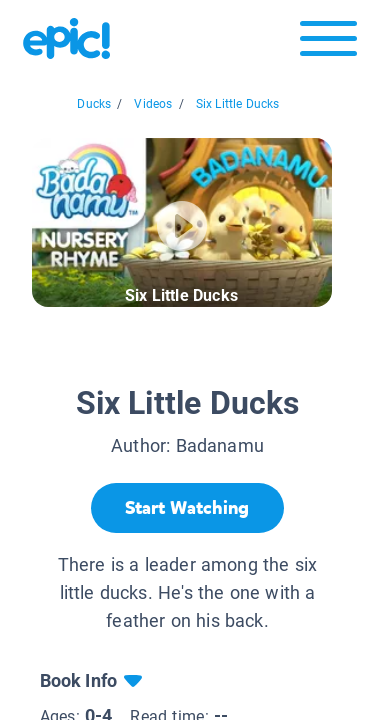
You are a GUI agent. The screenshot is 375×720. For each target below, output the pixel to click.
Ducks (94, 104)
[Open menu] (328, 43)
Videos (153, 104)
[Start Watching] (187, 508)
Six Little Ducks (238, 104)
